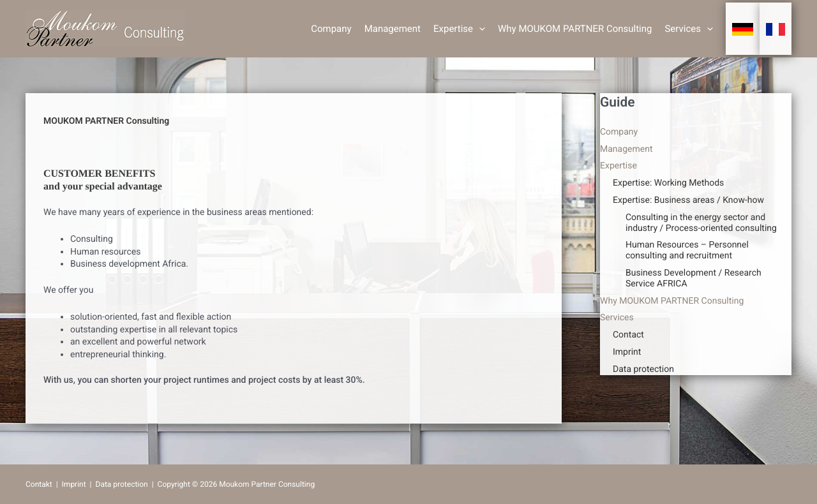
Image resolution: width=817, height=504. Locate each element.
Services (689, 29)
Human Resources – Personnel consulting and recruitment (687, 250)
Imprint (627, 352)
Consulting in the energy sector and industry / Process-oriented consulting (701, 223)
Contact (628, 335)
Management (393, 29)
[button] (479, 29)
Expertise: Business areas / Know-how (688, 200)
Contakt (39, 484)
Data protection (643, 369)
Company (331, 29)
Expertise (459, 29)
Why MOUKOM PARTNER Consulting (575, 29)
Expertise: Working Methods (668, 183)
